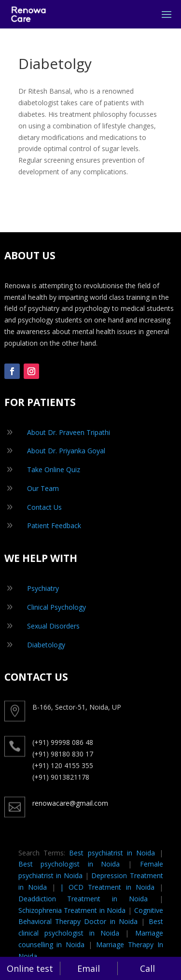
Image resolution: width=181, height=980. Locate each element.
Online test (30, 968)
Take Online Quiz (54, 469)
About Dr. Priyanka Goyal (66, 451)
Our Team (43, 488)
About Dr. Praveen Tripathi (69, 432)
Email (89, 968)
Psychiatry (43, 588)
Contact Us (44, 507)
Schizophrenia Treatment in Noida (72, 910)
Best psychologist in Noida (69, 864)
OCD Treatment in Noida (112, 887)
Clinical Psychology (56, 607)
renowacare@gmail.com (70, 803)
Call (147, 968)
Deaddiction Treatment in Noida (83, 899)
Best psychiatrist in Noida (112, 853)
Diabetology (46, 645)
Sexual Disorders (53, 626)
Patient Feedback (54, 525)
